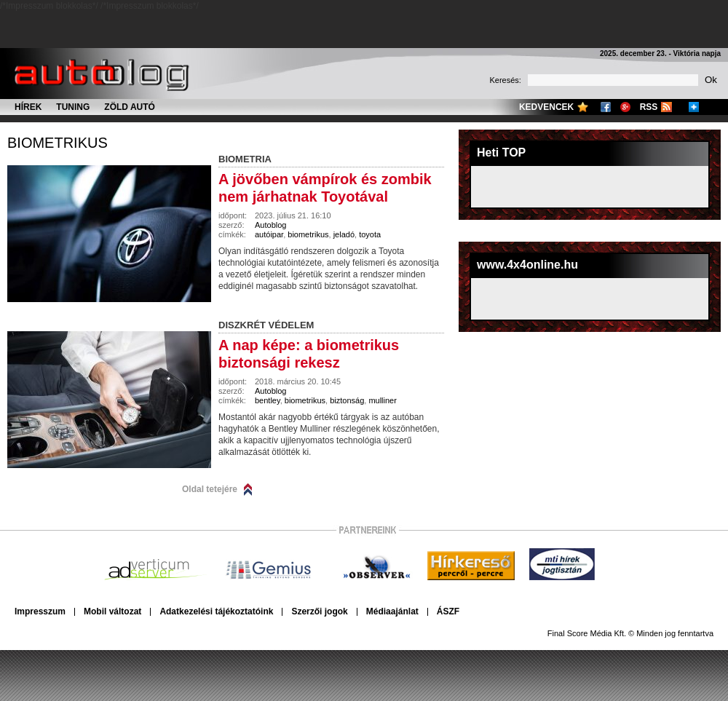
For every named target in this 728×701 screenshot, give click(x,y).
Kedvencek (546, 107)
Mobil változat (112, 611)
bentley (268, 400)
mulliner (383, 400)
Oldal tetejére (210, 489)
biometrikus (58, 143)
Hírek (28, 107)
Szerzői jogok (319, 611)
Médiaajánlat (392, 611)
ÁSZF (448, 611)
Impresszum (40, 611)
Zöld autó (130, 107)
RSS (649, 107)
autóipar (269, 234)
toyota (370, 234)
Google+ (625, 107)
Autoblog (270, 225)
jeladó (344, 234)
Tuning (73, 107)
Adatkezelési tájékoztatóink (216, 611)
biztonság (347, 400)
